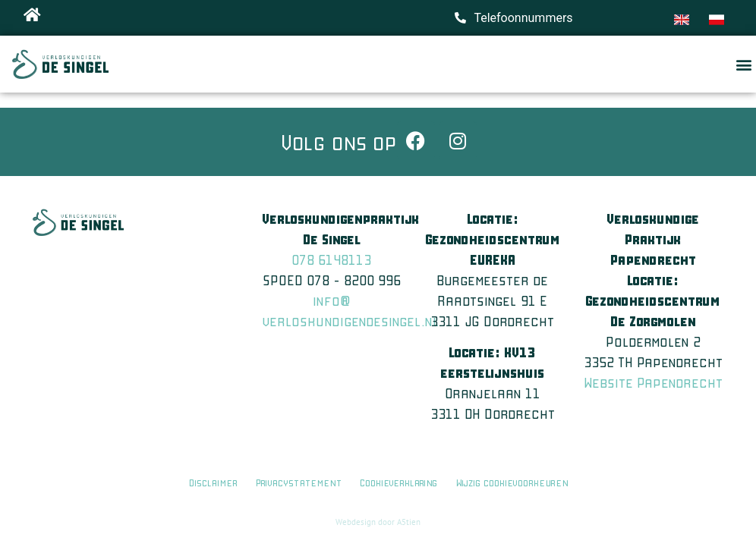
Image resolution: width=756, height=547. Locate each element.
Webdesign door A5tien (378, 522)
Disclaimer (213, 482)
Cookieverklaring (400, 482)
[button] (743, 64)
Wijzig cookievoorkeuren (512, 482)
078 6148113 (331, 259)
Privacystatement (299, 482)
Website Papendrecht (653, 382)
